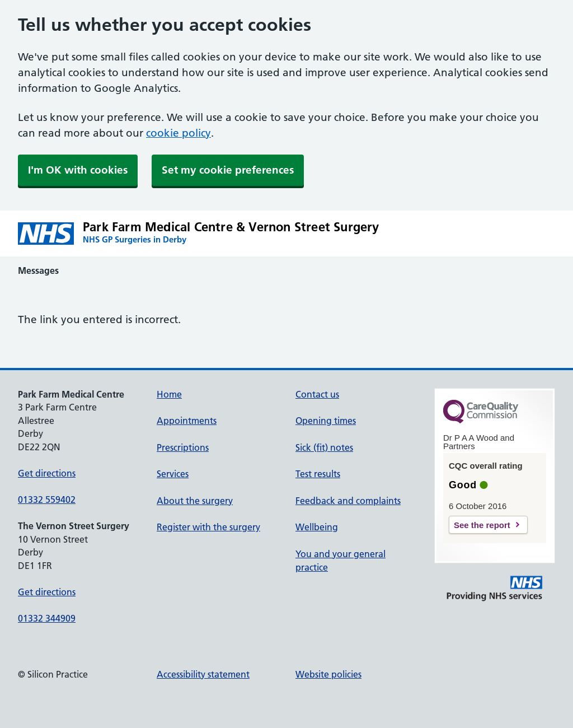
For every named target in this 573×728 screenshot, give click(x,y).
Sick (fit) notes (324, 447)
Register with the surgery (208, 527)
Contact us (317, 394)
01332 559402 (47, 500)
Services (173, 474)
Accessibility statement (203, 674)
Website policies (328, 674)
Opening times (326, 421)
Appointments (187, 421)
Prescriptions (183, 447)
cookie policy (179, 133)
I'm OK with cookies (78, 170)
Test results (318, 474)
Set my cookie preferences (228, 170)
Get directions (47, 473)
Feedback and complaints (348, 501)
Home (169, 394)
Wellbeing (317, 527)
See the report (482, 525)
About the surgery (195, 501)
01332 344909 (47, 618)
